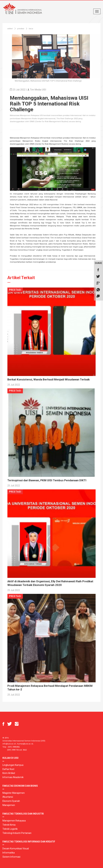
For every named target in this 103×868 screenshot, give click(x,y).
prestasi (21, 29)
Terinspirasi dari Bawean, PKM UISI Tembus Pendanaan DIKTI (47, 480)
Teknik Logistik (10, 829)
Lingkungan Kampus (13, 765)
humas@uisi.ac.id (25, 744)
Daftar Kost (8, 769)
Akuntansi (8, 797)
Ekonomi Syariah (11, 801)
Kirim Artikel (9, 773)
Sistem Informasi (11, 857)
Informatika (9, 853)
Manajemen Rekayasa (14, 821)
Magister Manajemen (14, 793)
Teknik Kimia (9, 825)
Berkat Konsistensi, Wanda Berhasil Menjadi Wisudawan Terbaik (49, 379)
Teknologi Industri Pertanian (17, 833)
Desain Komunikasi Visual (16, 849)
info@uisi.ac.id (9, 744)
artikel (10, 29)
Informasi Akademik (13, 777)
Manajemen (9, 805)
